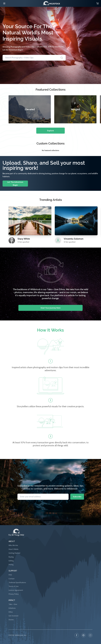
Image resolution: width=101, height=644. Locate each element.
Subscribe (77, 497)
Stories (11, 620)
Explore (50, 131)
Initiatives (12, 608)
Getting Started (14, 553)
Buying (11, 557)
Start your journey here (50, 308)
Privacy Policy (14, 594)
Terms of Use (14, 586)
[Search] (62, 58)
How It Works (13, 549)
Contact (12, 579)
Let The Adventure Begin (15, 184)
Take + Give (13, 604)
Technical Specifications (17, 582)
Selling (11, 561)
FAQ (10, 575)
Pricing (11, 565)
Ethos (11, 612)
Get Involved (13, 616)
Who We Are (13, 545)
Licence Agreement (16, 590)
